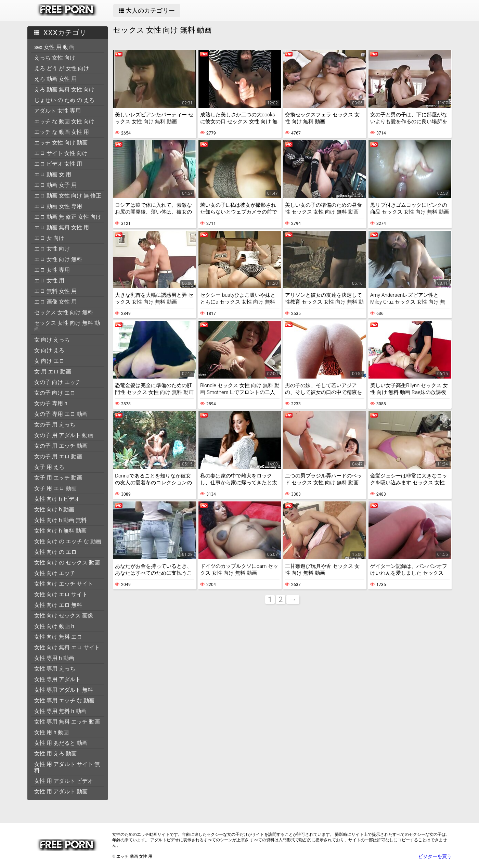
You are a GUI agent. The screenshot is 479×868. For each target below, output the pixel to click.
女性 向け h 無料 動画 (60, 531)
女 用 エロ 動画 (53, 372)
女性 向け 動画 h (54, 626)
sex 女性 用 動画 (54, 47)
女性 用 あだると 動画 (61, 743)
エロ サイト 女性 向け (61, 153)
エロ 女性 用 (49, 280)
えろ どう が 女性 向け (62, 68)
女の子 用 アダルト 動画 (64, 435)
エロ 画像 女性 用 (55, 302)
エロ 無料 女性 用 (55, 291)
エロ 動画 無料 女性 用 (62, 227)
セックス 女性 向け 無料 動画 (67, 326)
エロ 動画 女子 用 (55, 185)
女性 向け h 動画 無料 (60, 520)
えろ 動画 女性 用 (55, 79)
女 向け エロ (49, 361)
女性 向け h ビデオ (57, 499)
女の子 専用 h (51, 403)
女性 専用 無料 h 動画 (60, 711)
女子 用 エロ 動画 (55, 488)
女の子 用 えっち (55, 425)
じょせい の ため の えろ (64, 100)
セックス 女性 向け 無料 (64, 312)
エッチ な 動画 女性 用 (62, 132)
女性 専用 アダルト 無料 (64, 690)
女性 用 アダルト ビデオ (64, 781)
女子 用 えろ (49, 467)
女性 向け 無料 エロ (58, 637)
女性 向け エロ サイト (61, 594)
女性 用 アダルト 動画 (61, 792)
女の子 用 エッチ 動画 (61, 446)
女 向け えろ (49, 350)
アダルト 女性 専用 (57, 111)
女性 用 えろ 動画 (55, 754)
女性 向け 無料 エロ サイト (67, 647)
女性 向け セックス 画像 (64, 616)
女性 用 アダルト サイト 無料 (67, 767)
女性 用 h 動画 (51, 732)
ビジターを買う (435, 856)
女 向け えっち (52, 340)
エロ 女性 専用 (52, 270)
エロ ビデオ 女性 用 (58, 164)
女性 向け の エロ (55, 552)
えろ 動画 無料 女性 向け (64, 90)
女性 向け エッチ (55, 573)
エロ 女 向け (49, 238)
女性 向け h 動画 (54, 509)
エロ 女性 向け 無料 (58, 259)
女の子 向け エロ (55, 393)
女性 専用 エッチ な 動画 (64, 700)
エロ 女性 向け (52, 249)
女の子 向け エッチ (57, 382)
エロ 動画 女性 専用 (58, 206)
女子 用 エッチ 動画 (58, 478)
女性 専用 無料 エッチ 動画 (67, 722)
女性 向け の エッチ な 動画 (68, 541)
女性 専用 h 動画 (54, 658)
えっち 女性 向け (55, 58)
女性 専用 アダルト (57, 679)
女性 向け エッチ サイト (64, 584)
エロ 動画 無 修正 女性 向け (68, 217)
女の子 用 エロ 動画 (58, 456)
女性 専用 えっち (55, 669)
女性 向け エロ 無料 (58, 605)
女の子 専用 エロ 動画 (61, 414)
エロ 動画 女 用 (53, 174)
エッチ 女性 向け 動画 (61, 143)
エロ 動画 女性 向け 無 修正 (68, 196)
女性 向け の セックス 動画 (67, 563)
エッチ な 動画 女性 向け (64, 121)
